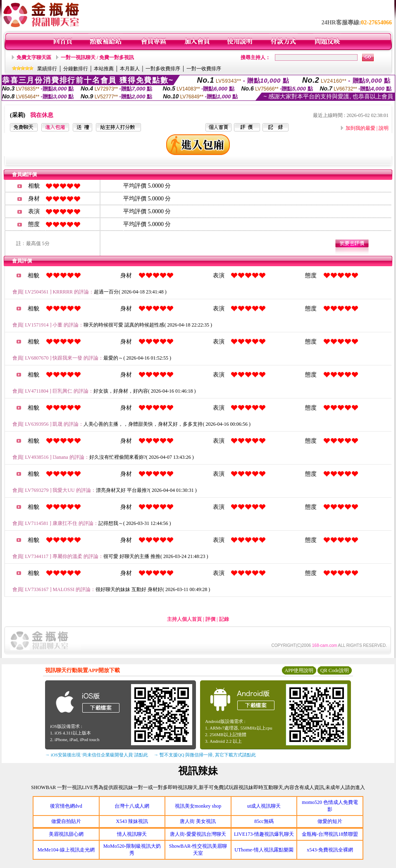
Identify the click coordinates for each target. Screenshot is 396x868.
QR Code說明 (335, 670)
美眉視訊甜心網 (66, 834)
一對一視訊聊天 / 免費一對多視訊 (97, 57)
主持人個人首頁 (184, 619)
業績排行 (47, 69)
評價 (210, 619)
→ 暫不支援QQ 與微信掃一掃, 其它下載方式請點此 (205, 755)
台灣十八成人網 (132, 806)
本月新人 (130, 69)
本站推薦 (104, 69)
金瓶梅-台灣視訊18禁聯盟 (330, 834)
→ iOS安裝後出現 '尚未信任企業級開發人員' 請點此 (97, 755)
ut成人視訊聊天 (264, 806)
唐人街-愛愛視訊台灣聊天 (198, 834)
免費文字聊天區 (34, 57)
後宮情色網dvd (66, 806)
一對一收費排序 (204, 69)
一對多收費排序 (163, 69)
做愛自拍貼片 (66, 821)
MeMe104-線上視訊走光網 (66, 850)
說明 (384, 128)
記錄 (224, 619)
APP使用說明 (299, 670)
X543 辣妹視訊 (132, 821)
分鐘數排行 (76, 69)
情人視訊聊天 (132, 834)
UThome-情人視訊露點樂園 (264, 850)
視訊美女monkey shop (198, 806)
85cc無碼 (264, 821)
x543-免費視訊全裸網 (330, 850)
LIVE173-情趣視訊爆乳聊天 (264, 834)
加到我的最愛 (360, 128)
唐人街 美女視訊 (198, 821)
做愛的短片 (330, 821)
